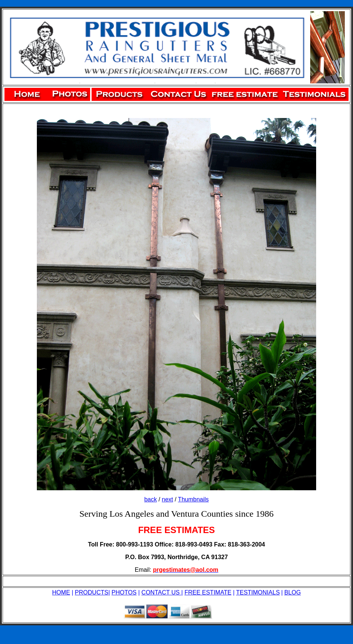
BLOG (292, 592)
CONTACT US (161, 592)
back (150, 499)
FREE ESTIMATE (208, 592)
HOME (61, 592)
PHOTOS (124, 592)
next (168, 499)
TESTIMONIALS (258, 592)
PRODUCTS (92, 592)
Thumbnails (193, 499)
